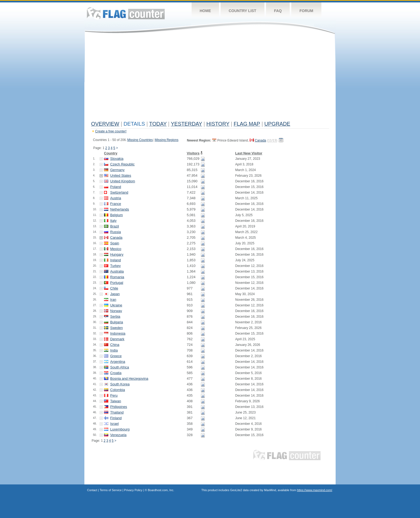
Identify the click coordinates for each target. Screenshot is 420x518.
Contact (92, 490)
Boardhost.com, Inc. (161, 490)
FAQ (278, 11)
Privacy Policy (133, 490)
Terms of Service (111, 490)
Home (205, 11)
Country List (243, 11)
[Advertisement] (210, 78)
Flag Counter (126, 13)
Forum (306, 11)
